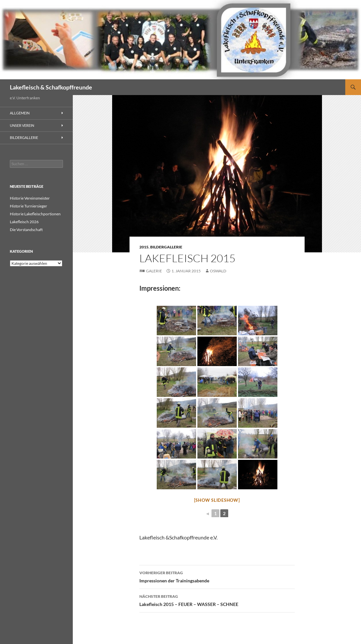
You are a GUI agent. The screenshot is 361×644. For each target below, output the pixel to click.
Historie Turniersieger (29, 206)
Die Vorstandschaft (26, 230)
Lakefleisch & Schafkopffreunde (51, 87)
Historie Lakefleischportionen (35, 214)
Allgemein (20, 113)
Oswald (218, 271)
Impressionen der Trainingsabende (217, 576)
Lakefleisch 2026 (24, 222)
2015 (144, 247)
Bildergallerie (166, 247)
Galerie (154, 271)
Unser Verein (22, 125)
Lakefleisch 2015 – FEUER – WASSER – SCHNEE (217, 600)
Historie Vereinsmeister (30, 198)
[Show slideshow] (217, 500)
